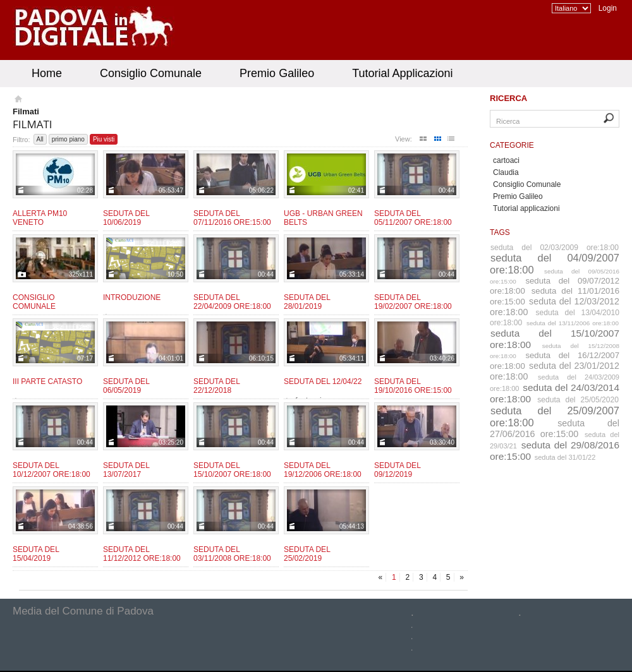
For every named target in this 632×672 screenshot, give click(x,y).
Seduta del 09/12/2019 (397, 470)
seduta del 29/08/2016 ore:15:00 (555, 451)
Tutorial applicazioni (526, 208)
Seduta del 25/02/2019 (307, 554)
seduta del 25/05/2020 (578, 400)
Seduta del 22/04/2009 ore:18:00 (232, 302)
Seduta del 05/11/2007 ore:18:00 (413, 218)
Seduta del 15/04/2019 (36, 554)
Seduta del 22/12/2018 (216, 386)
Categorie (512, 145)
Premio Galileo (277, 73)
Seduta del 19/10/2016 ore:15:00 (413, 386)
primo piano (68, 139)
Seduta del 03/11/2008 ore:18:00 (232, 554)
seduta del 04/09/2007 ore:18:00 (555, 264)
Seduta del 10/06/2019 (126, 218)
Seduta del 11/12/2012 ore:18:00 (142, 554)
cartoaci (506, 160)
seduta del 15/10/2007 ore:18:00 (555, 339)
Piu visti (104, 139)
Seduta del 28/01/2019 (307, 302)
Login (608, 8)
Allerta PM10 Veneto (40, 218)
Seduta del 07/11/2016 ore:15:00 (232, 218)
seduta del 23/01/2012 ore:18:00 (555, 371)
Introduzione (132, 297)
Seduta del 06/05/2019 (126, 386)
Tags (500, 232)
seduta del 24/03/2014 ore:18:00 (555, 393)
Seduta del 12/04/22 (323, 381)
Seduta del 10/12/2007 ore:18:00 (52, 470)
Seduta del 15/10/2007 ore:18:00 (232, 470)
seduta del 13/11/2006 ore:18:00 (573, 323)
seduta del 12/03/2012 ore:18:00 (555, 307)
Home (47, 73)
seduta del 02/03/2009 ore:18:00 (555, 248)
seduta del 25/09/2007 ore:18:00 (555, 417)
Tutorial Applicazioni (402, 73)
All (40, 139)
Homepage (17, 100)
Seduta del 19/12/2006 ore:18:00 (323, 470)
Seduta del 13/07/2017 (126, 470)
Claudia (506, 172)
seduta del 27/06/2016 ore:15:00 (555, 429)
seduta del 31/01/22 (565, 457)
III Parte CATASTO (47, 381)
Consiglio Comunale (151, 73)
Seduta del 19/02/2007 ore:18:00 (413, 302)
